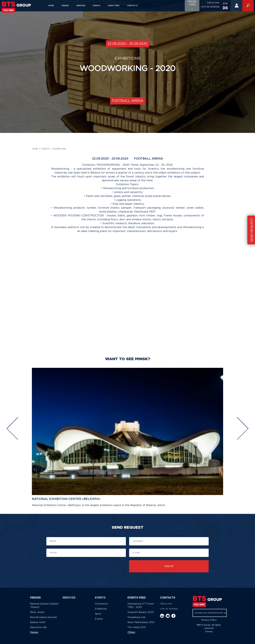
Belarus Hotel (37, 622)
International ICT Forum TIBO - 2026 (141, 606)
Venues (65, 6)
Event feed (114, 6)
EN (225, 6)
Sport (98, 614)
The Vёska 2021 (137, 627)
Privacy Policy (209, 620)
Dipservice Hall (38, 627)
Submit (169, 566)
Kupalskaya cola (136, 617)
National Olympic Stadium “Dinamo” (44, 606)
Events (97, 6)
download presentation (210, 613)
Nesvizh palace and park (43, 617)
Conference (102, 604)
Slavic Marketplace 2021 (141, 622)
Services (81, 6)
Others (131, 632)
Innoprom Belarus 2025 (141, 612)
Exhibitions (59, 149)
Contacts (132, 6)
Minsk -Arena (37, 612)
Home (51, 6)
